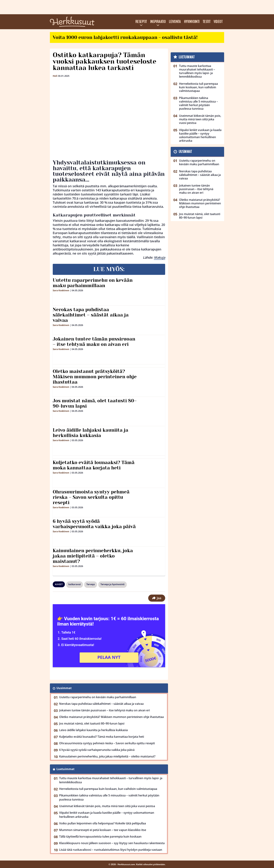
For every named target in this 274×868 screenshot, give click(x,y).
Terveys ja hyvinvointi (113, 584)
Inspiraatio (158, 22)
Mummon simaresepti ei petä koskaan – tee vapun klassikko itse (103, 830)
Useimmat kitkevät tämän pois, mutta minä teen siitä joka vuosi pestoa (107, 806)
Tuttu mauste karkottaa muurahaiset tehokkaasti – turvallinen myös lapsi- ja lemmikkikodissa (111, 780)
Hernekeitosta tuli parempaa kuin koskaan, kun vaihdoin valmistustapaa (108, 789)
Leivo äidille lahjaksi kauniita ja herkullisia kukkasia (91, 433)
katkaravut (75, 584)
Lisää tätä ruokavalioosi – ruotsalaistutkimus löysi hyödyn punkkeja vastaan (111, 850)
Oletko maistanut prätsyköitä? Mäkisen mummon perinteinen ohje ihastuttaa (95, 377)
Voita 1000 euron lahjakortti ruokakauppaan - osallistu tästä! (125, 37)
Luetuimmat (65, 769)
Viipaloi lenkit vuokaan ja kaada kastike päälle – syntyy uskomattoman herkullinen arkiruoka (107, 815)
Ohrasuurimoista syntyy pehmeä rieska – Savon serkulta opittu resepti (91, 497)
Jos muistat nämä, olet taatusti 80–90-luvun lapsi (95, 403)
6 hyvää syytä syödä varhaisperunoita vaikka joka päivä (94, 524)
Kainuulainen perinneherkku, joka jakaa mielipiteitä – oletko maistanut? (93, 556)
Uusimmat (64, 688)
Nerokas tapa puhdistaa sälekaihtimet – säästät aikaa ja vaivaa (91, 315)
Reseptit (141, 22)
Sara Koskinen (61, 290)
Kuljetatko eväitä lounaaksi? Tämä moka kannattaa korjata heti (94, 465)
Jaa (157, 598)
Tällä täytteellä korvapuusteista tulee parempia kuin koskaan (100, 836)
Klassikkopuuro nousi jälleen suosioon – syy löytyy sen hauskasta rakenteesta (112, 843)
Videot (218, 22)
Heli (55, 76)
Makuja (160, 257)
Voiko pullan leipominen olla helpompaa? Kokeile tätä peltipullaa (103, 823)
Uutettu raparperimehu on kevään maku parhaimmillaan (93, 283)
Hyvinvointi (192, 22)
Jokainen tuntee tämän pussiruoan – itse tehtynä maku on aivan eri (94, 342)
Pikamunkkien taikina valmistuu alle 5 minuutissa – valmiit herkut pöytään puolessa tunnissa (109, 797)
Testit (207, 22)
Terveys (91, 584)
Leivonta (175, 22)
